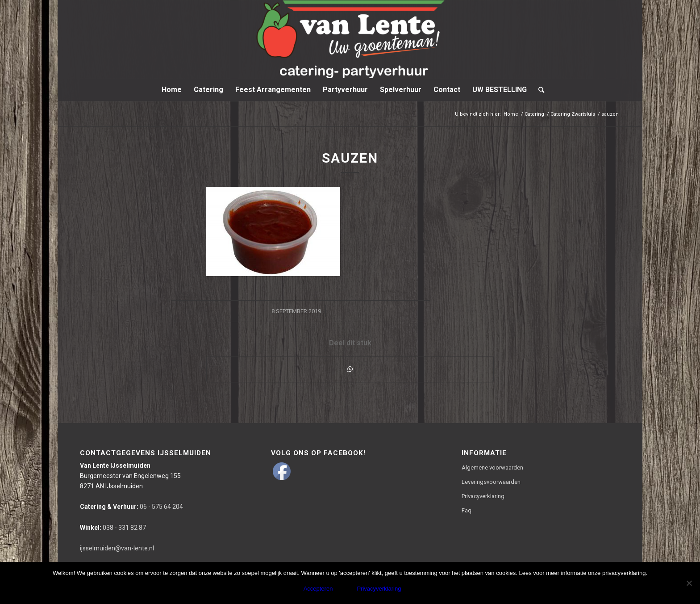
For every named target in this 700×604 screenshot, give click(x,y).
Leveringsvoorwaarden (491, 482)
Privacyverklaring (483, 496)
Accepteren (318, 589)
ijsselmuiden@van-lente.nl (117, 548)
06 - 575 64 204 (131, 507)
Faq (467, 510)
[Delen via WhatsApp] (350, 369)
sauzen (350, 158)
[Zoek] (538, 90)
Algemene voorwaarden (492, 468)
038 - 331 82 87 (113, 528)
